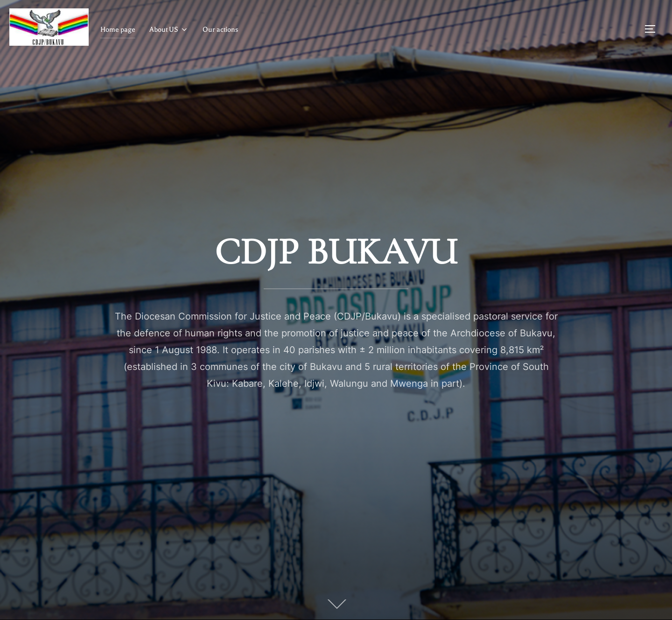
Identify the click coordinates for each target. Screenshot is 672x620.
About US (169, 29)
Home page (118, 29)
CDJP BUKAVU (336, 252)
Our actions (220, 29)
